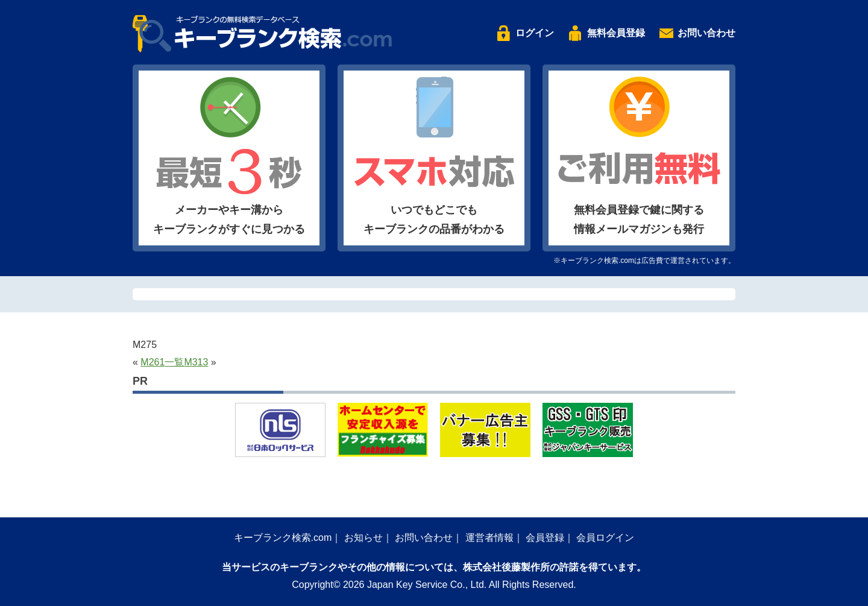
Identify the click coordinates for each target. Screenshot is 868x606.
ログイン (535, 33)
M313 (196, 362)
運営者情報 (489, 538)
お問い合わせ (706, 33)
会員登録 (545, 538)
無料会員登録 (616, 33)
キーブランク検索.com (283, 538)
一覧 (174, 362)
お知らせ (363, 538)
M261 (153, 362)
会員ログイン (605, 538)
